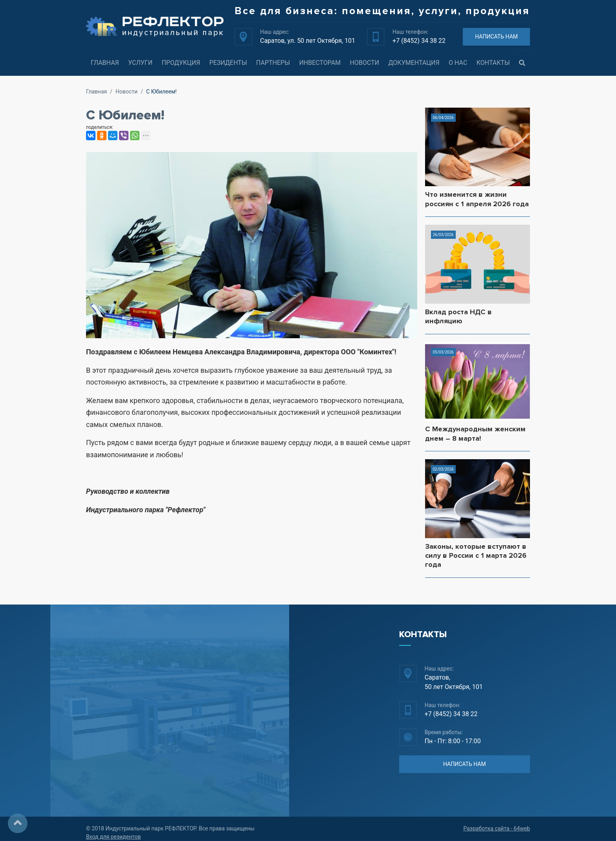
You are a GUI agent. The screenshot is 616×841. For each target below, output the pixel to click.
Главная (105, 63)
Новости (365, 63)
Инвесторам (320, 63)
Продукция (181, 63)
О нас (458, 63)
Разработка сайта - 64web (497, 828)
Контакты (493, 63)
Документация (414, 63)
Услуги (140, 63)
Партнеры (273, 63)
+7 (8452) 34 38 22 (419, 41)
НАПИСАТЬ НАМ (496, 37)
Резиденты (228, 63)
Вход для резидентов (114, 837)
